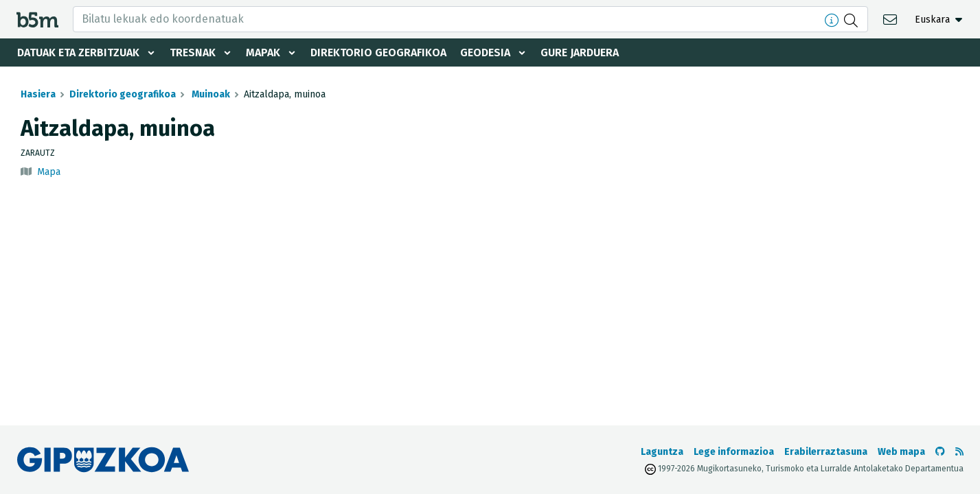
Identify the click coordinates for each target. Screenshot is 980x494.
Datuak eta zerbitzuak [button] (78, 52)
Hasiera (38, 94)
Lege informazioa (734, 452)
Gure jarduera (580, 52)
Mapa (49, 172)
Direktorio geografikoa (378, 52)
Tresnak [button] (193, 52)
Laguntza (662, 452)
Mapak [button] (263, 52)
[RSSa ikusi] (959, 452)
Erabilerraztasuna (826, 452)
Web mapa (901, 452)
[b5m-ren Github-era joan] (940, 452)
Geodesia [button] (485, 52)
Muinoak (210, 94)
